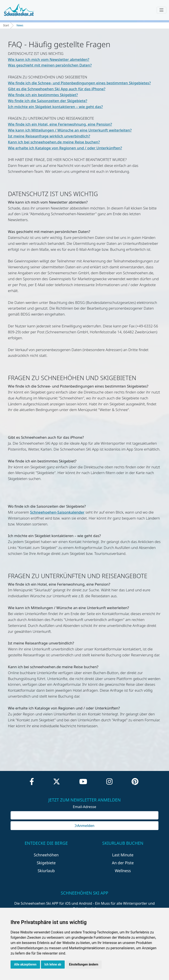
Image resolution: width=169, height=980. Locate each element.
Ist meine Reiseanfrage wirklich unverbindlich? (49, 136)
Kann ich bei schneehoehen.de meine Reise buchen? (54, 142)
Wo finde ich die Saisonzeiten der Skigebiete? (48, 101)
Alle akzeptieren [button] (25, 964)
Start (6, 25)
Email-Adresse (84, 807)
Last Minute (123, 855)
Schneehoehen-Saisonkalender (57, 512)
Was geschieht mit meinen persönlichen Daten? (50, 65)
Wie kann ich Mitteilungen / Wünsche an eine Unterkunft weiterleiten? (70, 130)
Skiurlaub (46, 871)
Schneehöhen (46, 855)
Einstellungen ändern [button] (84, 964)
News (20, 25)
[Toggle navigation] (162, 10)
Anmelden (84, 826)
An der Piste (123, 863)
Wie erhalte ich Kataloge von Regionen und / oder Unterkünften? (65, 148)
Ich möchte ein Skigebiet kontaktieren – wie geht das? (55, 107)
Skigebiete (46, 863)
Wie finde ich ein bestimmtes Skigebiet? (43, 95)
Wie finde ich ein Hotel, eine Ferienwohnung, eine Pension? (60, 124)
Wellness (123, 871)
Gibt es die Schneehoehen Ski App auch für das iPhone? (57, 89)
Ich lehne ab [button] (53, 964)
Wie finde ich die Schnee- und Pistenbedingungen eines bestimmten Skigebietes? (79, 83)
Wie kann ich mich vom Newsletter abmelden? (49, 59)
